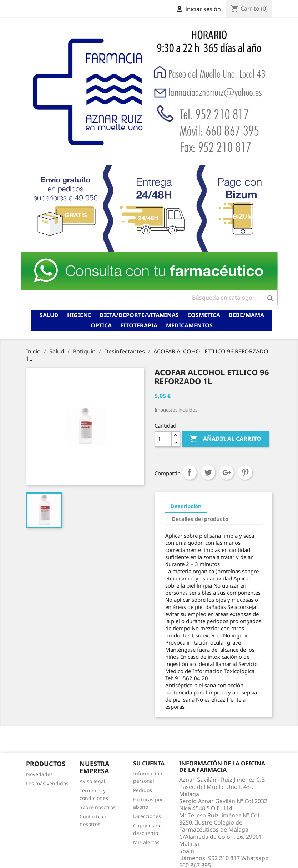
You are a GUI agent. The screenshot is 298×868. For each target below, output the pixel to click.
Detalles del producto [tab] (200, 519)
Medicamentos (189, 325)
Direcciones (147, 816)
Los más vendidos (47, 783)
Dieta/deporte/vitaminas (139, 315)
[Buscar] (233, 298)
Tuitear (208, 472)
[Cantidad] (163, 439)
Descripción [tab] (186, 506)
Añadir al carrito (225, 439)
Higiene (79, 315)
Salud (49, 315)
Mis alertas (146, 842)
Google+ (227, 472)
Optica (101, 325)
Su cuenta (149, 763)
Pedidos (143, 790)
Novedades (39, 774)
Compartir (190, 472)
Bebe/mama (246, 315)
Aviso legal (92, 781)
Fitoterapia (139, 325)
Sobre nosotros (98, 807)
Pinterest (245, 472)
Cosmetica (204, 315)
